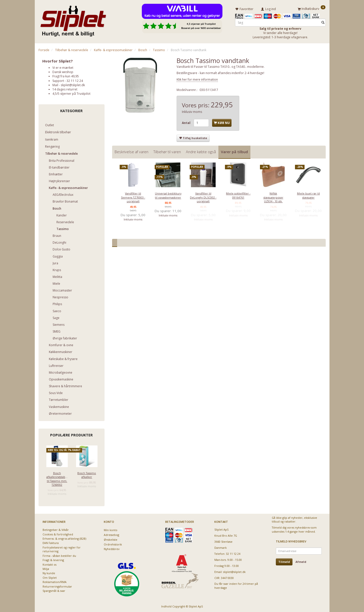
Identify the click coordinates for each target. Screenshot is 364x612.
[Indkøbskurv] (312, 8)
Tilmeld (284, 561)
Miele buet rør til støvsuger (308, 195)
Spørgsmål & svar (54, 590)
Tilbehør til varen (167, 151)
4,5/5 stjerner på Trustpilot (71, 93)
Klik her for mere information (197, 79)
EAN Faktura (51, 542)
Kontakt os (49, 564)
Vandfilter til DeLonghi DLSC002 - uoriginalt (203, 197)
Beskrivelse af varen (131, 151)
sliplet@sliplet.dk (73, 84)
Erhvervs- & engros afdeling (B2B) (64, 538)
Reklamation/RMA (55, 581)
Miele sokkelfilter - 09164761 (238, 195)
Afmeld (301, 561)
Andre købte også (201, 151)
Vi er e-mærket (63, 67)
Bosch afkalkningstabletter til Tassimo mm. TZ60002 (57, 478)
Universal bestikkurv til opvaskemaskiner (168, 195)
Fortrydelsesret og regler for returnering (62, 549)
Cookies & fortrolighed (58, 534)
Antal (187, 122)
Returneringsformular (57, 586)
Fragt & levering (53, 559)
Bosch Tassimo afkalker (87, 474)
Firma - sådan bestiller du (59, 555)
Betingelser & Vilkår (56, 529)
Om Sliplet (50, 577)
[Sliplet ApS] (73, 19)
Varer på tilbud (234, 151)
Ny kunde (49, 573)
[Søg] (323, 22)
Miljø (46, 568)
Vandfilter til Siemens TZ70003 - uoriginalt (133, 197)
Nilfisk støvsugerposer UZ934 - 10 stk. (273, 197)
